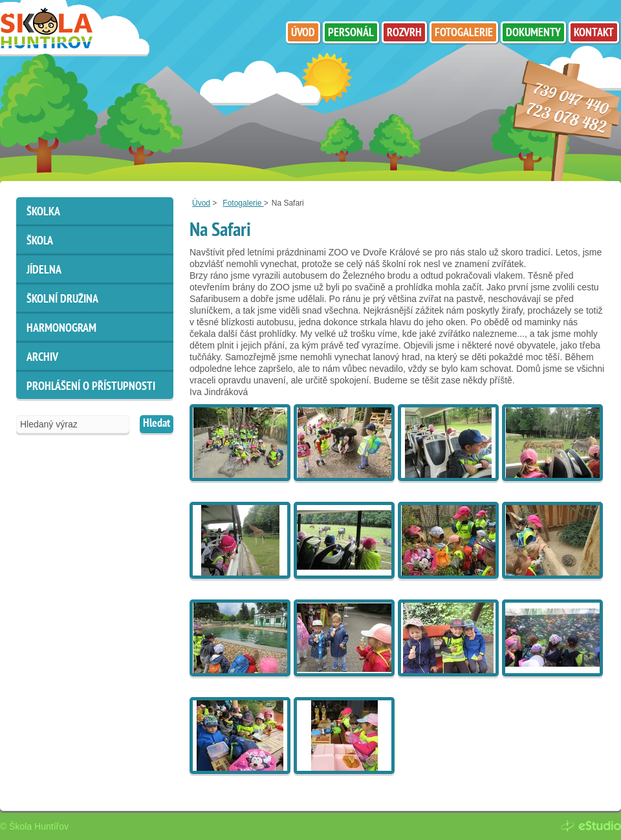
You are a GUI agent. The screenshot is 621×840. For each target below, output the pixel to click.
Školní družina (62, 300)
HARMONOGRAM (61, 329)
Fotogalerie (243, 203)
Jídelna (44, 271)
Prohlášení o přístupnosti (91, 387)
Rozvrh (404, 33)
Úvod (201, 203)
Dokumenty (533, 33)
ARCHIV (42, 358)
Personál (351, 33)
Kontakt (594, 33)
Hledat (157, 424)
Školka (43, 212)
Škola (40, 242)
